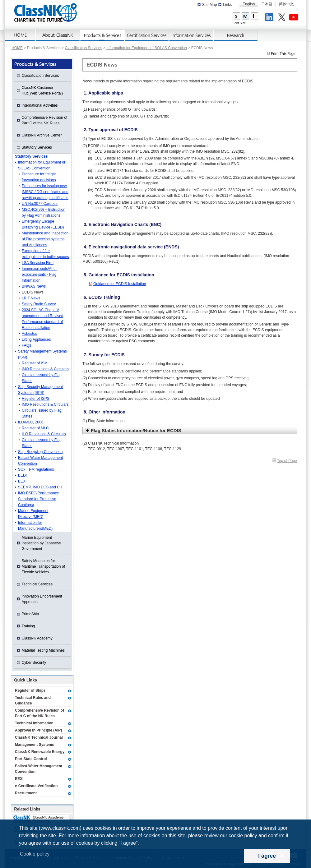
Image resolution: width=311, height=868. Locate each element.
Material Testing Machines (43, 650)
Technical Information (34, 723)
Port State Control (31, 759)
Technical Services (37, 584)
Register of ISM (35, 363)
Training (28, 626)
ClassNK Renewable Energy (40, 752)
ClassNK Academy (37, 638)
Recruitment (26, 793)
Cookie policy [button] (35, 854)
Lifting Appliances (36, 339)
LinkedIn (271, 18)
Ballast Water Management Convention (39, 769)
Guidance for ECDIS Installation (120, 284)
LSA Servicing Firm (38, 263)
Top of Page (287, 461)
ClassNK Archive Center (42, 135)
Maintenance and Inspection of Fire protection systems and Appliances (45, 239)
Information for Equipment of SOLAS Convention (147, 48)
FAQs (26, 345)
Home (20, 35)
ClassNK (46, 12)
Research (236, 35)
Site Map (209, 5)
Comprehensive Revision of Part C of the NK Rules (45, 120)
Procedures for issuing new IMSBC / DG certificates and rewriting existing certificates (45, 192)
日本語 (267, 4)
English (249, 4)
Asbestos (29, 334)
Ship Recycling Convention (40, 452)
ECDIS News (33, 292)
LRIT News (31, 298)
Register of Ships (30, 690)
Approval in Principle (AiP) (38, 730)
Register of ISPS (36, 399)
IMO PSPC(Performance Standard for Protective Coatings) (38, 499)
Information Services (191, 35)
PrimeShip (30, 614)
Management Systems (35, 745)
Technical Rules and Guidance (33, 700)
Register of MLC (35, 428)
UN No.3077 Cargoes (40, 204)
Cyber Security (34, 663)
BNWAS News (34, 286)
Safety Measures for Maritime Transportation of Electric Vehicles (43, 566)
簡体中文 (286, 4)
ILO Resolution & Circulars (44, 434)
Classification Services (83, 48)
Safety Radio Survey (39, 304)
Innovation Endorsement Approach (42, 599)
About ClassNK (58, 35)
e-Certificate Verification (36, 786)
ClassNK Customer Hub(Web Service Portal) (42, 90)
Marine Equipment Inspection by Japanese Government (41, 543)
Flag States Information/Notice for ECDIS (136, 430)
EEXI (22, 481)
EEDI (22, 475)
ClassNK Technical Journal (39, 737)
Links (227, 5)
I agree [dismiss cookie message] (267, 856)
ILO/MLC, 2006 (31, 422)
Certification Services (147, 35)
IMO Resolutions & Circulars (45, 369)
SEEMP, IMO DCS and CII (40, 487)
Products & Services (102, 35)
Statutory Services (37, 147)
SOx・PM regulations (36, 469)
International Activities (40, 105)
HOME (17, 48)
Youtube (295, 18)
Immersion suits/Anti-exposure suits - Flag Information (39, 275)
